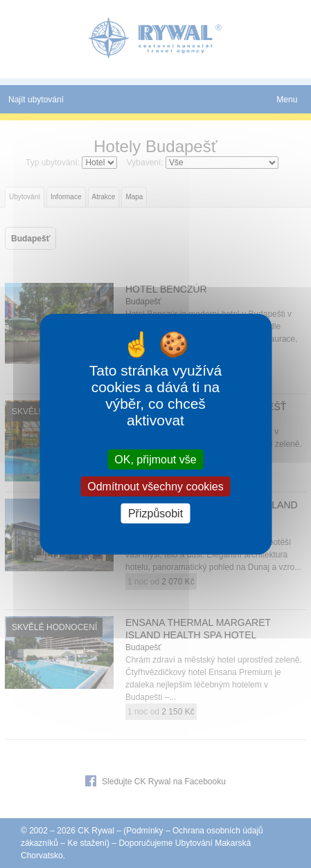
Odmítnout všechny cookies (155, 486)
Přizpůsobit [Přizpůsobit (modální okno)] (155, 514)
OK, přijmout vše (155, 459)
